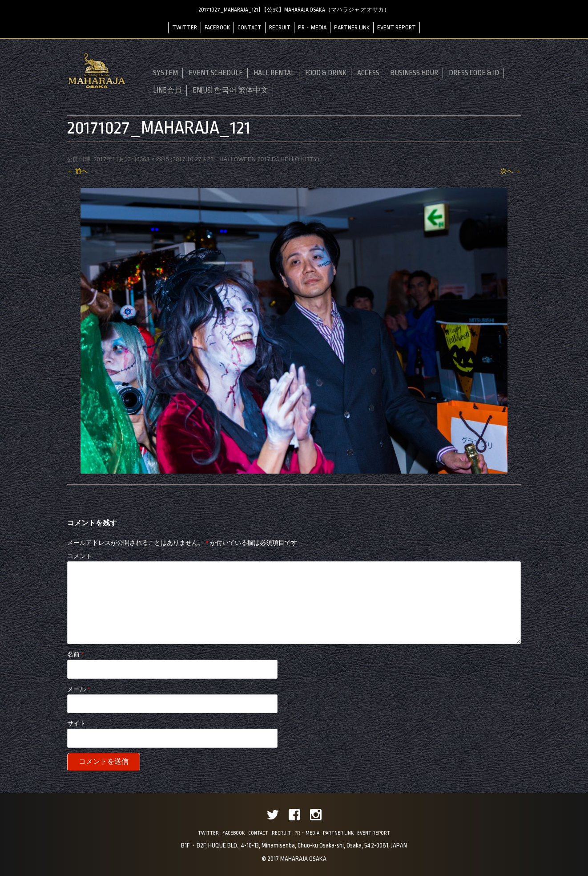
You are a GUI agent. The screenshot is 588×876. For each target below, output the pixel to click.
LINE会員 (167, 90)
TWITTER (185, 27)
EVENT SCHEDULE (216, 73)
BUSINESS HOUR (414, 73)
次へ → (511, 171)
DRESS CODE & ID (474, 73)
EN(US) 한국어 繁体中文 (230, 90)
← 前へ (77, 171)
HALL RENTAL (274, 73)
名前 (75, 654)
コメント (80, 556)
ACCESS (368, 73)
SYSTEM (165, 73)
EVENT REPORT (397, 27)
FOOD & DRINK (326, 73)
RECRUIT (280, 27)
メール (79, 689)
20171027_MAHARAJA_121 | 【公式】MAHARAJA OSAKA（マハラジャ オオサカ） (294, 10)
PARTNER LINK (352, 27)
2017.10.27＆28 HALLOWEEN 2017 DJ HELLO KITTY (245, 159)
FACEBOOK (217, 27)
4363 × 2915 (153, 159)
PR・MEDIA (312, 27)
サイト (77, 723)
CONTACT (250, 27)
